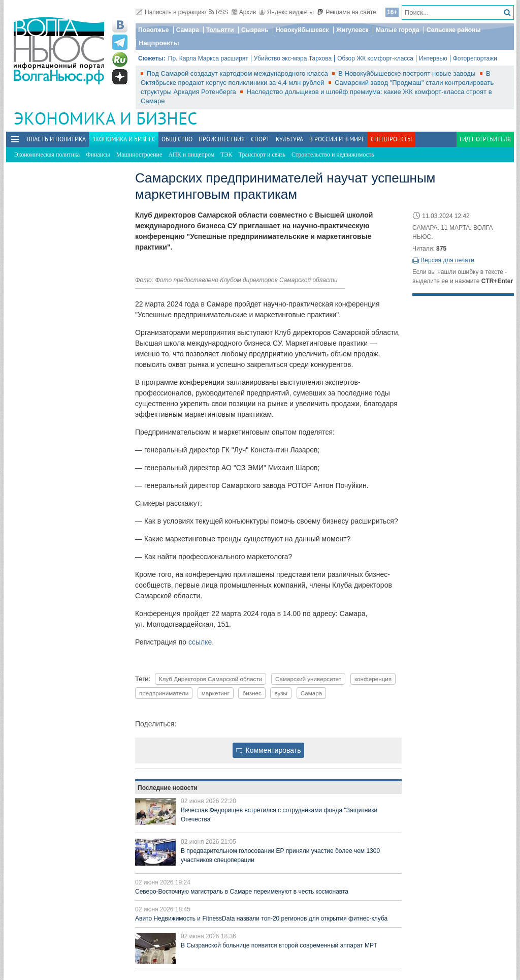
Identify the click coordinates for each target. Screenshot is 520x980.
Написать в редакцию (171, 12)
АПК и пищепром (191, 155)
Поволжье (153, 30)
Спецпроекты (391, 139)
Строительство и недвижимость (333, 155)
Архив (244, 12)
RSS (219, 12)
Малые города (398, 30)
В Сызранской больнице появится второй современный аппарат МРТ (279, 945)
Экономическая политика (47, 155)
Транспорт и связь (262, 155)
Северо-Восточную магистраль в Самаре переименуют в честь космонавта (242, 892)
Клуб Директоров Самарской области (211, 679)
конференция (373, 679)
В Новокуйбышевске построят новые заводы (408, 73)
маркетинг (216, 693)
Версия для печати (447, 260)
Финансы (98, 155)
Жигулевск (352, 30)
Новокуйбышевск (302, 30)
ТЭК (226, 155)
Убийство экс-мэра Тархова (293, 58)
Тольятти (220, 30)
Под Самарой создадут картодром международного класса (238, 73)
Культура (289, 139)
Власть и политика (56, 139)
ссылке (200, 642)
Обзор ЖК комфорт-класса (375, 58)
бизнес (252, 693)
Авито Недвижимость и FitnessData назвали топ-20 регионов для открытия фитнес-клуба (261, 918)
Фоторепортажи (475, 58)
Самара (188, 30)
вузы (281, 693)
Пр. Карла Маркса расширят (208, 58)
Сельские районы (454, 30)
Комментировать (269, 750)
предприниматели (164, 693)
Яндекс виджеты (287, 12)
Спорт (260, 139)
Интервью (433, 58)
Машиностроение (139, 155)
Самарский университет (308, 679)
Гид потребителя (485, 139)
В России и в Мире (337, 139)
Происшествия (222, 139)
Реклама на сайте (347, 12)
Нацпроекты (159, 43)
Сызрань (255, 30)
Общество (177, 139)
